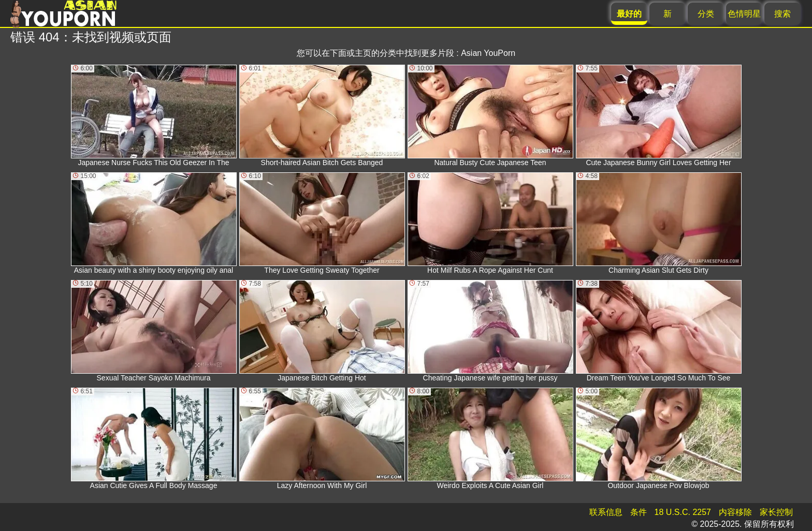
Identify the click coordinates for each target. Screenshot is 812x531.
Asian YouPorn (488, 53)
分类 (706, 14)
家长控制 (776, 512)
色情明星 (744, 14)
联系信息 (606, 512)
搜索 (782, 14)
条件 (639, 512)
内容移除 (735, 512)
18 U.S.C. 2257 (683, 512)
